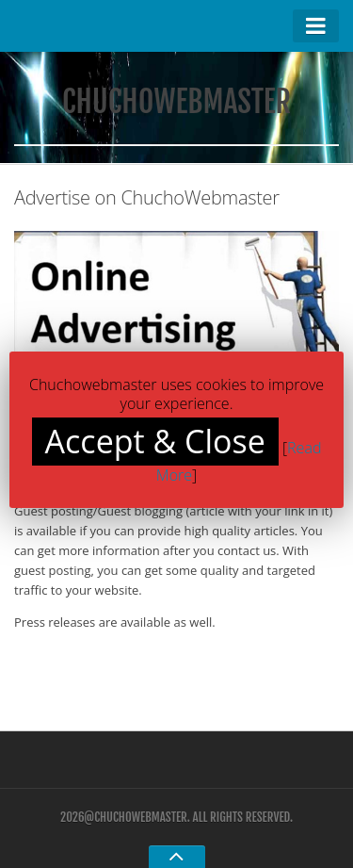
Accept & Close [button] (155, 441)
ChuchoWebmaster (176, 102)
